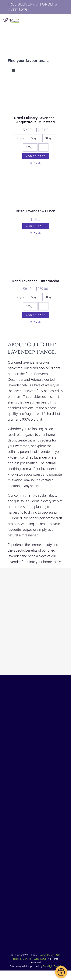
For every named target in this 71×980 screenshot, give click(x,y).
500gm (30, 147)
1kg (43, 147)
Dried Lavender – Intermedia (35, 281)
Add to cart (36, 156)
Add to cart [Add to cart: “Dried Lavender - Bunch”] (36, 226)
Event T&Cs (40, 959)
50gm (35, 138)
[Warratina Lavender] (11, 19)
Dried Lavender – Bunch (35, 211)
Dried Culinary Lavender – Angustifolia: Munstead (35, 120)
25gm (20, 138)
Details (35, 163)
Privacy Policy (46, 955)
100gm (49, 138)
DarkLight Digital (52, 966)
